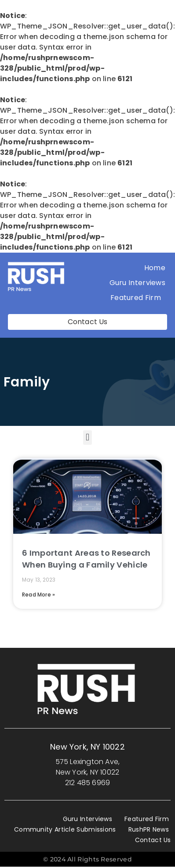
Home (155, 268)
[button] (87, 438)
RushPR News (149, 829)
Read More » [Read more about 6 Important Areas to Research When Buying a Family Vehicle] (38, 595)
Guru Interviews (138, 283)
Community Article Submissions (65, 829)
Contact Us (153, 840)
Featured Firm (138, 298)
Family (27, 382)
